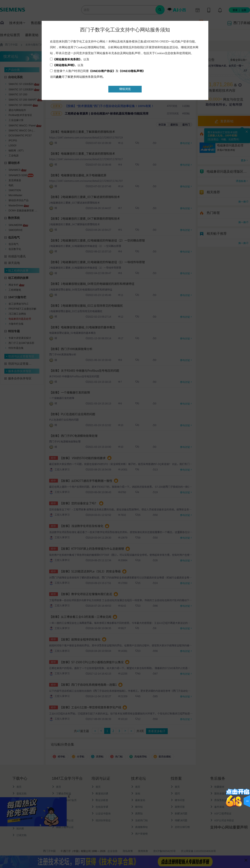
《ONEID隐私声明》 (132, 71)
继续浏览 (125, 89)
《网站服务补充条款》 (67, 59)
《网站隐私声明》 (64, 65)
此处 (59, 77)
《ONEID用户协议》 (102, 71)
